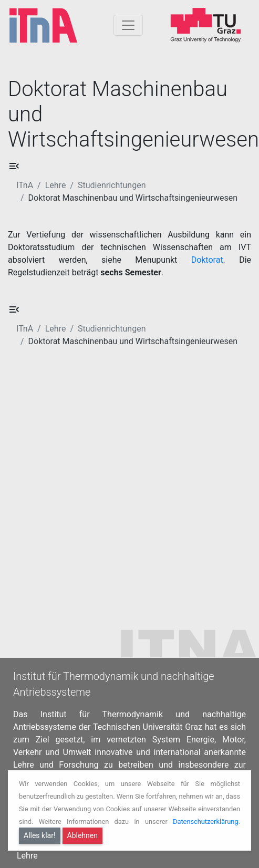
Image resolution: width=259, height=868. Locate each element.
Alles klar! (40, 835)
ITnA (25, 185)
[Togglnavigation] (128, 25)
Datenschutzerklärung (206, 822)
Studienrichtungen (112, 185)
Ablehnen (82, 835)
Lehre (56, 185)
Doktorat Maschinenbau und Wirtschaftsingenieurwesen (133, 198)
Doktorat (207, 260)
